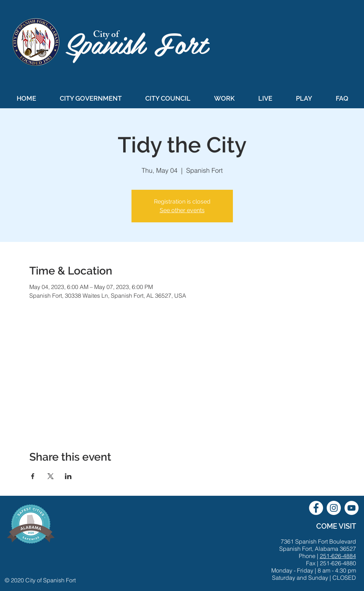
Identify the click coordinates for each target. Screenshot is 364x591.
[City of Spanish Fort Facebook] (316, 508)
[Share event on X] (51, 476)
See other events (182, 210)
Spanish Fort (141, 42)
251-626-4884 (338, 556)
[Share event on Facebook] (33, 476)
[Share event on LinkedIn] (68, 476)
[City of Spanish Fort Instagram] (334, 508)
